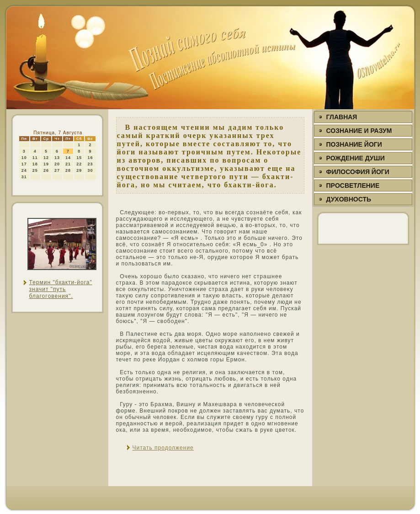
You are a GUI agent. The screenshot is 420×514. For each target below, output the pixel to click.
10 (24, 158)
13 (57, 158)
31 (24, 177)
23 (90, 164)
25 (35, 170)
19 (46, 164)
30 (90, 170)
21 (68, 164)
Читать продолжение (163, 448)
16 (90, 158)
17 (24, 164)
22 (79, 164)
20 (57, 164)
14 (68, 158)
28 (68, 170)
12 (46, 158)
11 (35, 158)
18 (35, 164)
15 (79, 158)
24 (24, 170)
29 (79, 170)
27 (57, 170)
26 (46, 170)
